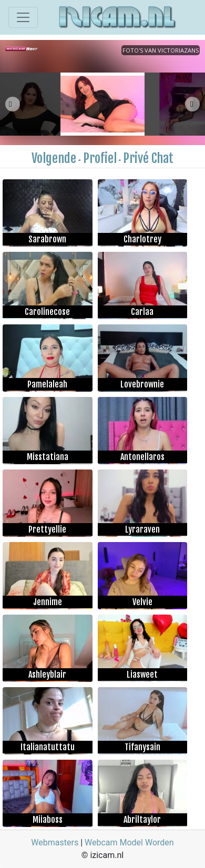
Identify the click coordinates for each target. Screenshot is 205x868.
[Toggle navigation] (23, 17)
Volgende (54, 158)
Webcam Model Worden (129, 843)
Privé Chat (148, 158)
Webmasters (55, 843)
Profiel (100, 158)
